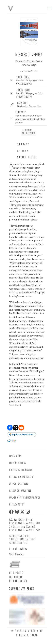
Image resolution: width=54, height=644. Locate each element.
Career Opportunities (20, 490)
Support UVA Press (19, 483)
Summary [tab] (23, 144)
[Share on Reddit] (21, 428)
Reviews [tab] (23, 151)
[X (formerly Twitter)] (23, 512)
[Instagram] (28, 512)
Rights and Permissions (21, 470)
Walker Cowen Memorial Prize (25, 497)
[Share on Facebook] (10, 428)
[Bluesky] (17, 512)
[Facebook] (12, 512)
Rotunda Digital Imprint (22, 476)
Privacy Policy (17, 504)
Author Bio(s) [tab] (27, 157)
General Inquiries (18, 548)
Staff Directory (17, 554)
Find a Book (15, 456)
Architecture (29, 133)
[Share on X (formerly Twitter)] (16, 428)
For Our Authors (18, 463)
